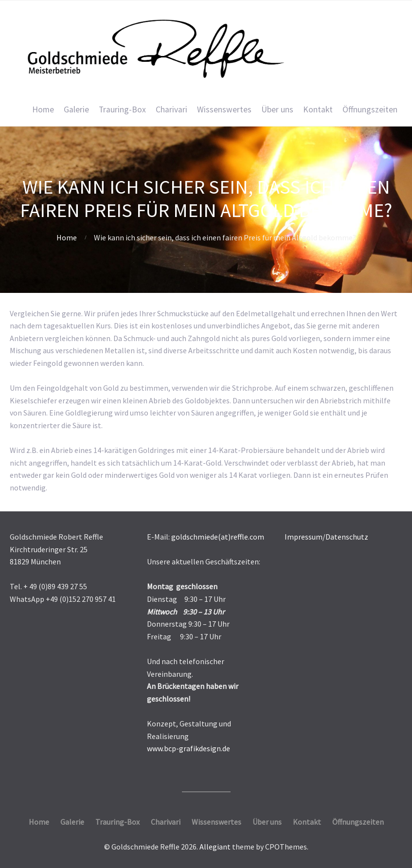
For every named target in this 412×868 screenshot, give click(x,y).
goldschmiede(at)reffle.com (218, 537)
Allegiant (215, 847)
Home (43, 109)
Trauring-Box (122, 109)
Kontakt (318, 109)
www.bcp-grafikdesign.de (188, 748)
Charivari (171, 109)
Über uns (277, 109)
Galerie (76, 109)
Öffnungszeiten (370, 109)
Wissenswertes (224, 109)
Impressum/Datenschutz (326, 537)
